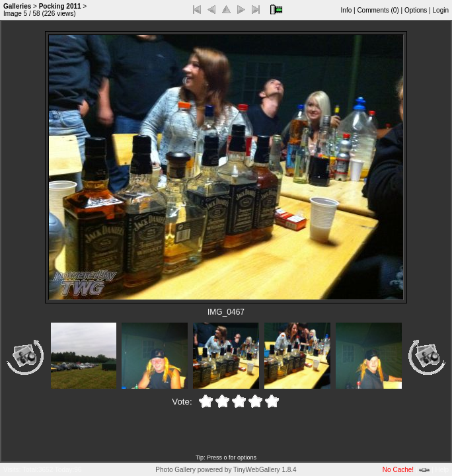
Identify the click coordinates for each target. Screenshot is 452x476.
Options (416, 10)
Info (347, 10)
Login (441, 10)
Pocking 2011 (60, 6)
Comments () (378, 10)
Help (442, 470)
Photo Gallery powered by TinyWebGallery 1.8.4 (226, 470)
